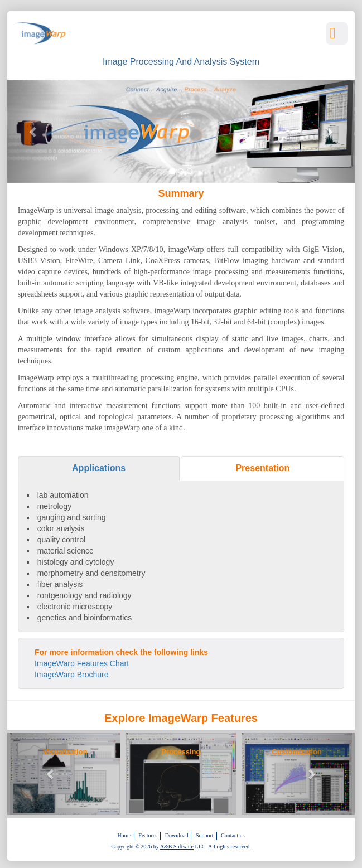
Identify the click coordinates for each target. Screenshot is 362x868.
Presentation (262, 468)
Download (177, 835)
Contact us (233, 835)
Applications (99, 468)
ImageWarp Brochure (72, 675)
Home (124, 835)
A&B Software (177, 847)
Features (148, 835)
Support (205, 835)
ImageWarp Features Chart (82, 663)
